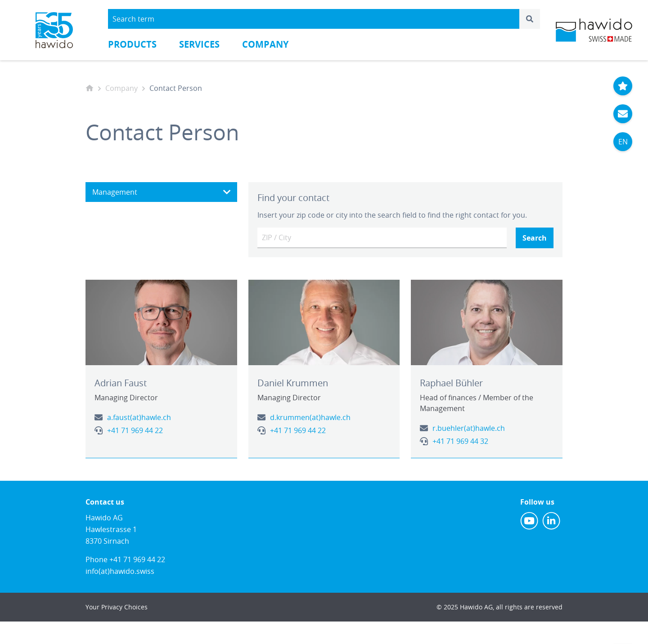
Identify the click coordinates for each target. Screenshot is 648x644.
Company (265, 44)
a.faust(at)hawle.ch (139, 417)
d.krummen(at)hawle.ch (310, 417)
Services (199, 44)
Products (132, 44)
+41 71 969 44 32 (460, 441)
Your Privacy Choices (117, 607)
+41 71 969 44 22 (135, 430)
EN (623, 142)
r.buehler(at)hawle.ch (469, 428)
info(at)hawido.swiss (120, 571)
